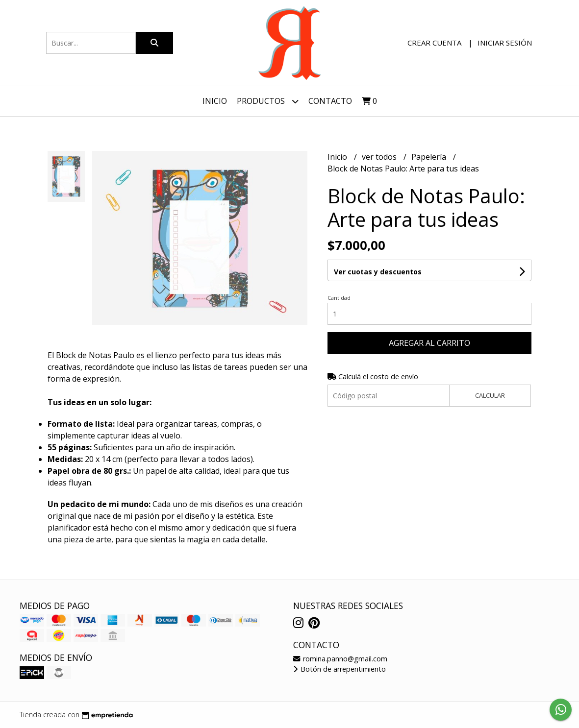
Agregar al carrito (429, 343)
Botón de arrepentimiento (340, 669)
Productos (268, 101)
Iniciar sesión (505, 43)
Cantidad (339, 298)
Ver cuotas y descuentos (378, 272)
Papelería (430, 157)
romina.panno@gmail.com (340, 659)
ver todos (380, 157)
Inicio (215, 101)
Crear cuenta (434, 43)
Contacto (330, 101)
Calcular (490, 395)
